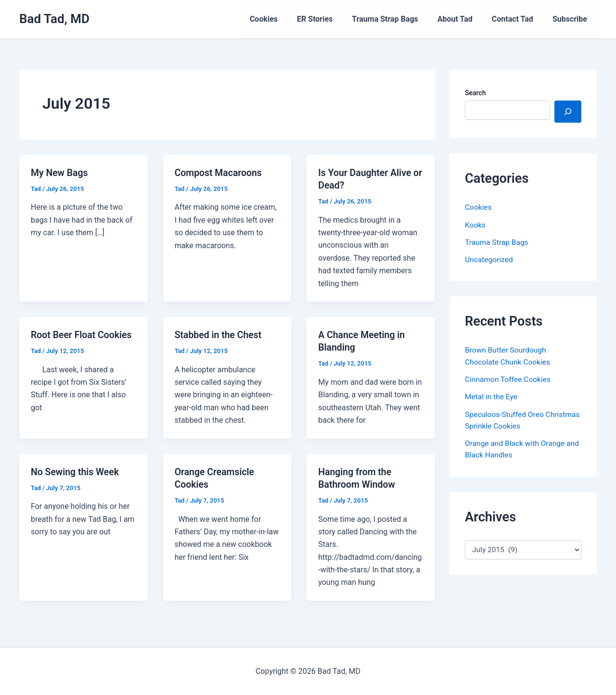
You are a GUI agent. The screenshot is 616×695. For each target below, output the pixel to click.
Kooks (475, 224)
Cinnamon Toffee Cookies (509, 378)
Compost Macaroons (220, 173)
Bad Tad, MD (54, 19)
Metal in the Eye (492, 396)
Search (475, 93)
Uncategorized (490, 259)
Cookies (285, 19)
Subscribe (572, 19)
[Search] (568, 112)
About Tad (465, 19)
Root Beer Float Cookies (83, 335)
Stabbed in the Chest (219, 335)
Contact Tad (518, 19)
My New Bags (60, 173)
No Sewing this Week (76, 471)
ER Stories (332, 19)
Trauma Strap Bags (398, 19)
